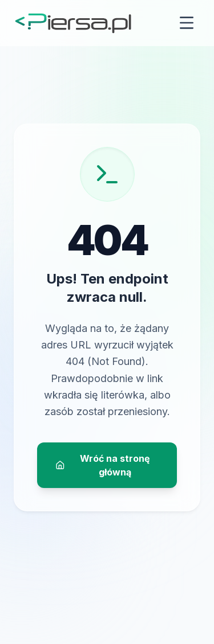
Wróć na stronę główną (103, 465)
